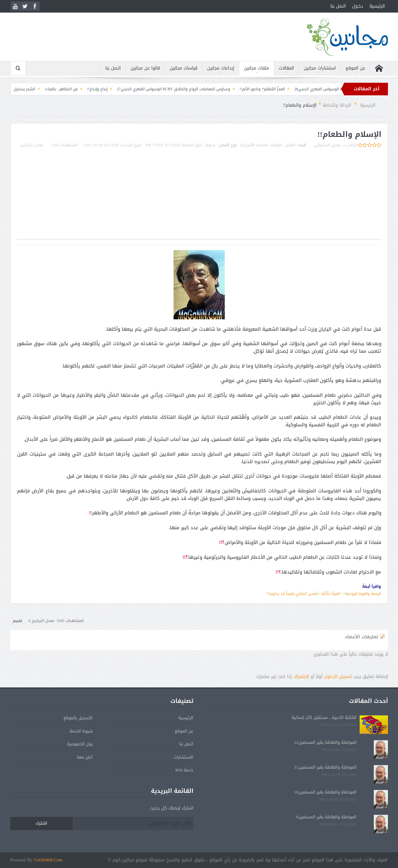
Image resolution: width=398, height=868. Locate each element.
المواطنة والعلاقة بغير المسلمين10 (325, 792)
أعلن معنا (85, 757)
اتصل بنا (338, 6)
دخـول (358, 6)
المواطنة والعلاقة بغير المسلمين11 (325, 767)
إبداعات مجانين (221, 68)
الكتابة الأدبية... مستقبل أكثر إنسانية (324, 717)
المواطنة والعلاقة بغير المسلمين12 (325, 742)
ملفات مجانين (257, 68)
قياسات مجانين (184, 68)
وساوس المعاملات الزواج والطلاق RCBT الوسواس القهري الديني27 (167, 89)
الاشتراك (301, 677)
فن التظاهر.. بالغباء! (55, 89)
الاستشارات (183, 757)
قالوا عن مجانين (145, 68)
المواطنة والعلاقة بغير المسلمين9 (326, 817)
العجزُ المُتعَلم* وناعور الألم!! (256, 89)
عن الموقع (355, 68)
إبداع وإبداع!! (91, 89)
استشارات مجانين (320, 68)
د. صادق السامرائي (329, 145)
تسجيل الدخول (338, 677)
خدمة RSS (184, 770)
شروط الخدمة (81, 731)
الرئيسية (377, 6)
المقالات (286, 68)
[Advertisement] (199, 195)
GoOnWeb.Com (48, 860)
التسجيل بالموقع (78, 718)
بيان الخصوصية (80, 744)
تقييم (17, 621)
